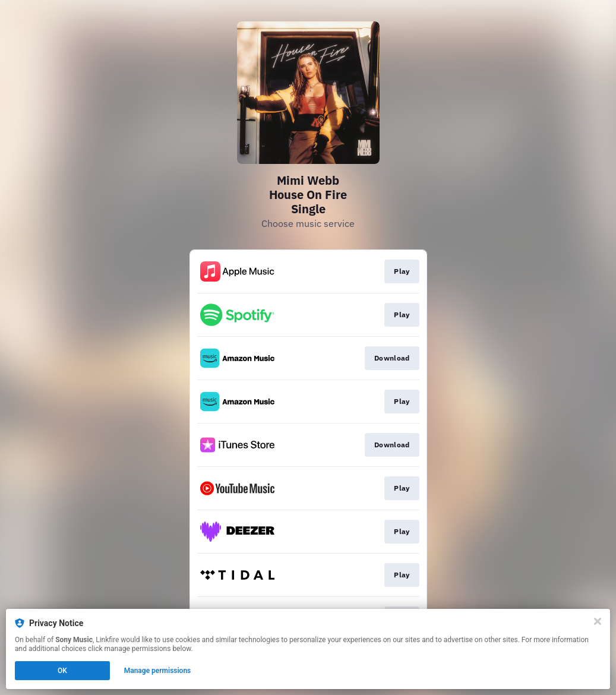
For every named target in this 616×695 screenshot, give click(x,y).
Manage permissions (158, 671)
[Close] (598, 621)
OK (62, 671)
